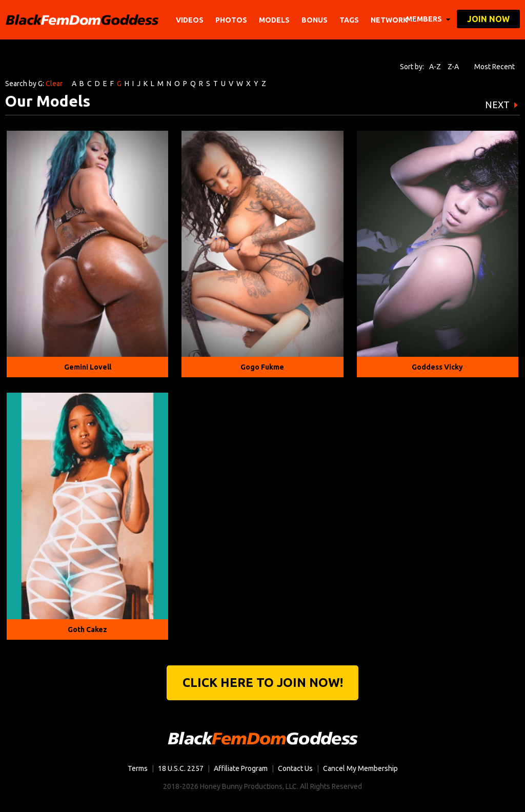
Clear (54, 84)
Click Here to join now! (263, 683)
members (428, 19)
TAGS (349, 20)
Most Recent (494, 67)
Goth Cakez (87, 630)
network (393, 20)
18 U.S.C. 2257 (181, 768)
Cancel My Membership (360, 768)
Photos (231, 20)
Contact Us (295, 768)
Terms (138, 768)
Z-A (453, 67)
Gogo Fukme (262, 367)
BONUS (315, 20)
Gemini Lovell (88, 367)
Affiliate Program (241, 768)
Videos (190, 20)
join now (488, 19)
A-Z (435, 67)
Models (274, 20)
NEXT (497, 105)
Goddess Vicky (437, 367)
